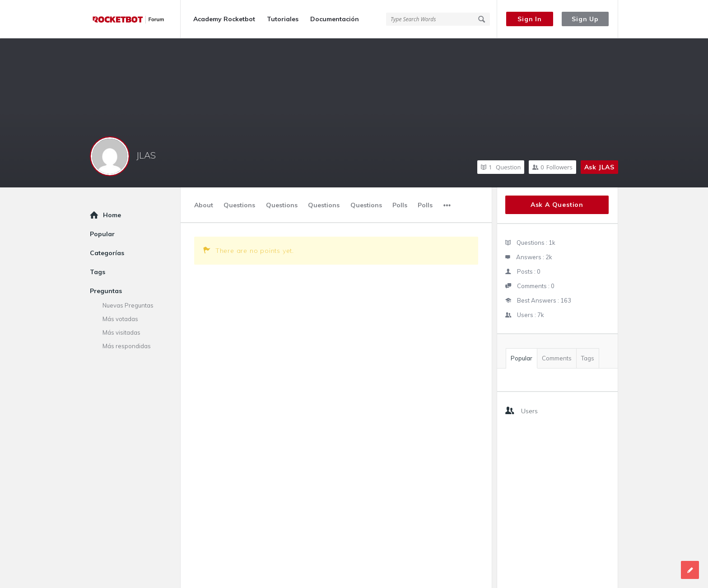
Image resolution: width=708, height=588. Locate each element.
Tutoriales (283, 19)
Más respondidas (127, 346)
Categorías (107, 253)
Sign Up (585, 19)
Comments (557, 358)
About (204, 205)
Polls (400, 205)
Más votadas (120, 319)
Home (112, 215)
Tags (588, 358)
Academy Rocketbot (224, 19)
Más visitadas (121, 332)
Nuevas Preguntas (128, 305)
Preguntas (106, 291)
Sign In (530, 19)
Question (501, 167)
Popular (522, 358)
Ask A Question (557, 205)
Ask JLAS (599, 167)
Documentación (335, 19)
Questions (239, 205)
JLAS (146, 155)
